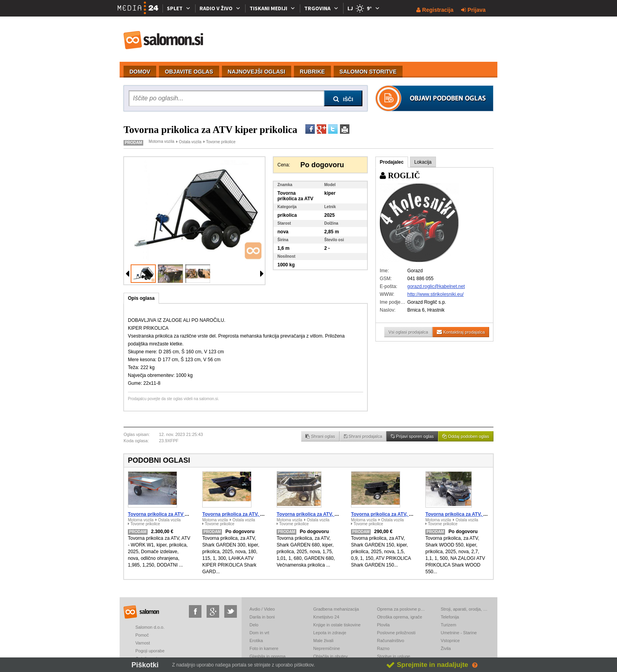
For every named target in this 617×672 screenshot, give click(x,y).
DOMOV (140, 72)
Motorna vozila (162, 141)
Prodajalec (392, 162)
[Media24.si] (140, 8)
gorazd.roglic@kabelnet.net (436, 286)
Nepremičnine (327, 648)
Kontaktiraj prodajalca (461, 332)
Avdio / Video (262, 609)
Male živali (323, 641)
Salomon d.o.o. (150, 627)
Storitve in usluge (393, 656)
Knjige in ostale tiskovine (337, 625)
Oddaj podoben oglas (466, 436)
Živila (446, 648)
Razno (383, 648)
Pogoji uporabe (150, 651)
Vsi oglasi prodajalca (408, 332)
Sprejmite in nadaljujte (427, 665)
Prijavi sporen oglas (412, 436)
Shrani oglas (320, 436)
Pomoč (142, 635)
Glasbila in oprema (268, 656)
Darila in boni (262, 617)
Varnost (143, 643)
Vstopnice (450, 641)
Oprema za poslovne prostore (401, 609)
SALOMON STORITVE (368, 72)
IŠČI (343, 99)
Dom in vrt (259, 633)
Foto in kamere (264, 648)
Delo (254, 625)
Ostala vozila (190, 142)
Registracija (435, 10)
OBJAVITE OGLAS (189, 72)
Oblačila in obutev (330, 656)
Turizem (448, 625)
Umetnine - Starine (459, 633)
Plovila (383, 625)
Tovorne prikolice (221, 142)
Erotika (256, 641)
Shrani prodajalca (363, 436)
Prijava (473, 10)
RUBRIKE (312, 72)
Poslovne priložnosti (396, 633)
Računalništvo (391, 641)
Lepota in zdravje (330, 633)
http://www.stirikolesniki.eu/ (435, 294)
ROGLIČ (400, 175)
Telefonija (450, 617)
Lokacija (423, 162)
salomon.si (164, 40)
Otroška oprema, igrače (400, 617)
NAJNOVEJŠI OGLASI (257, 72)
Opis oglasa (141, 298)
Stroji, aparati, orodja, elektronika (465, 609)
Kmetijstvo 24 (326, 617)
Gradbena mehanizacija (336, 609)
